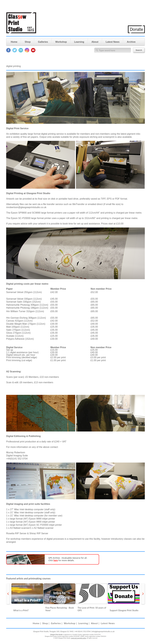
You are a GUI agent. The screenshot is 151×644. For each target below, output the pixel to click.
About (95, 42)
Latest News (113, 42)
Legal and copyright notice (79, 638)
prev (8, 594)
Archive (131, 42)
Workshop (61, 42)
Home (14, 42)
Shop (28, 42)
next (143, 594)
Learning (79, 42)
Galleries (43, 42)
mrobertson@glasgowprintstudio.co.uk (26, 207)
